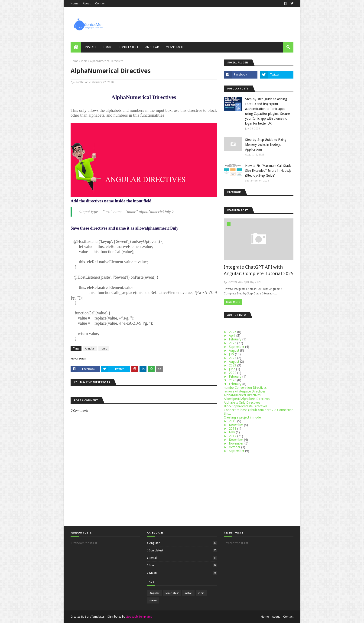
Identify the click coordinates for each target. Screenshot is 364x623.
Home (74, 3)
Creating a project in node (242, 417)
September (237, 347)
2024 (233, 358)
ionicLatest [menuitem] (129, 47)
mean (183, 573)
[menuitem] (76, 47)
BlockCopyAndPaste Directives (245, 406)
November (237, 443)
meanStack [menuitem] (174, 47)
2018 (233, 429)
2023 (233, 365)
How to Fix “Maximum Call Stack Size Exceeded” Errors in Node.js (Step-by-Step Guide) (268, 171)
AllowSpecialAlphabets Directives (247, 399)
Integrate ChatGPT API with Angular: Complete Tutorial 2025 (259, 270)
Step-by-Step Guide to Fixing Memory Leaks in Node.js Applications (266, 145)
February (236, 339)
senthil (80, 82)
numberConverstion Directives (245, 388)
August (234, 350)
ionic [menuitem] (108, 47)
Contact (100, 3)
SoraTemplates (95, 617)
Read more (233, 302)
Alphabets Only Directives (242, 402)
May (232, 432)
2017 (233, 436)
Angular (90, 349)
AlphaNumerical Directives (242, 395)
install (183, 558)
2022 (233, 373)
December (236, 425)
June (232, 369)
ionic (84, 61)
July (232, 354)
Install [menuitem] (91, 47)
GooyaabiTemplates (139, 617)
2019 (233, 421)
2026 (233, 332)
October (235, 447)
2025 (233, 343)
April (233, 336)
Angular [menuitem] (152, 47)
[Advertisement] (259, 489)
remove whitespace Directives (245, 391)
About (87, 3)
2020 (233, 380)
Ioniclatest (183, 550)
